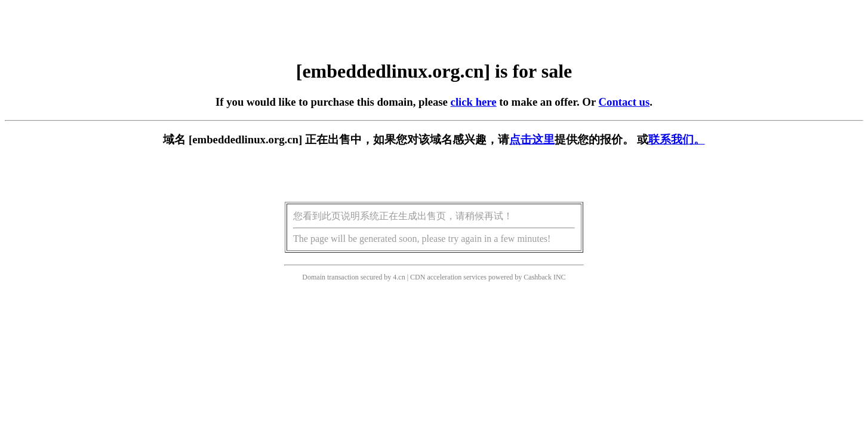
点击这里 (532, 139)
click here (474, 102)
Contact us (624, 102)
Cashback (538, 277)
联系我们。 (677, 139)
